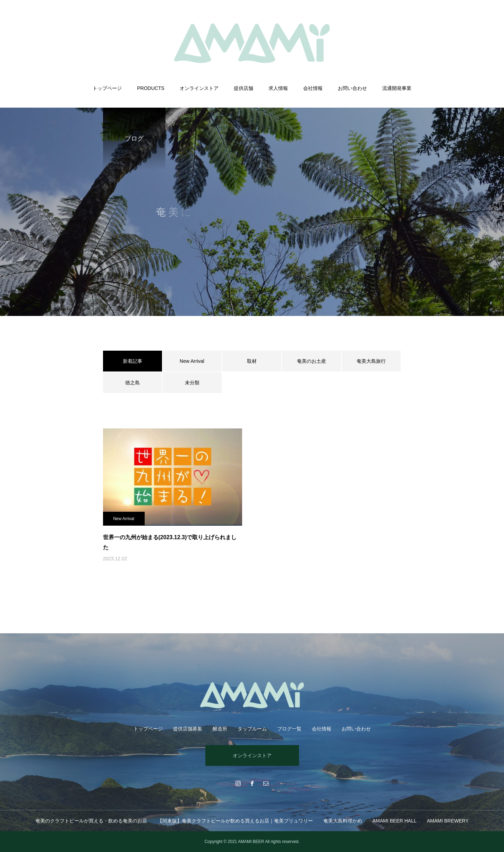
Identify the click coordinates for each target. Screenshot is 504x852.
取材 (252, 361)
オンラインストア (199, 88)
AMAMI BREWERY (448, 821)
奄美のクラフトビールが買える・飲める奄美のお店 (91, 821)
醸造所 (220, 729)
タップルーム (252, 729)
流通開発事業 (397, 88)
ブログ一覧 (289, 729)
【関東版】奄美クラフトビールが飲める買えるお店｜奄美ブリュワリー (235, 821)
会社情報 (313, 88)
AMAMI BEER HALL (395, 821)
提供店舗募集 (188, 729)
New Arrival (192, 361)
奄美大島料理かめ (343, 821)
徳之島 (133, 383)
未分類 (192, 383)
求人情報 (278, 88)
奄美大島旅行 (371, 361)
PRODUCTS (151, 88)
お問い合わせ (352, 88)
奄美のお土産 (311, 361)
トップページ (107, 88)
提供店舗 (244, 88)
